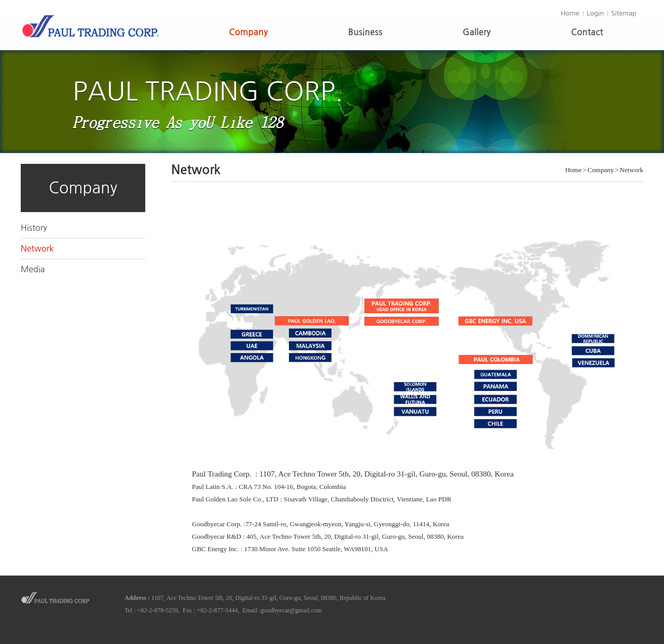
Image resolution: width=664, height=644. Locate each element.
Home (570, 13)
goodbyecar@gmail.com (291, 610)
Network (37, 248)
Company (248, 32)
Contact (587, 32)
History (34, 228)
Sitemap (624, 13)
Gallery (477, 32)
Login (595, 13)
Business (365, 32)
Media (33, 269)
